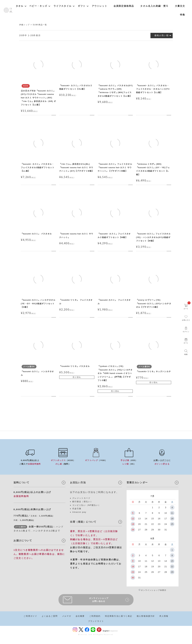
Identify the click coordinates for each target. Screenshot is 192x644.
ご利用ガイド (30, 616)
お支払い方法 (78, 483)
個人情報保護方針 (146, 616)
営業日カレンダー (137, 483)
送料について (21, 483)
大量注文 (180, 6)
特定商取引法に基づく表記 (119, 616)
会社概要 (80, 616)
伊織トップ (25, 25)
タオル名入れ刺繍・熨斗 (154, 6)
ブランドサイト (96, 621)
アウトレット (100, 6)
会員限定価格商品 (124, 6)
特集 (183, 15)
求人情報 (164, 616)
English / (106, 631)
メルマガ (67, 616)
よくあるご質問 (50, 616)
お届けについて (23, 541)
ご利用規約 (95, 616)
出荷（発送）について (83, 522)
